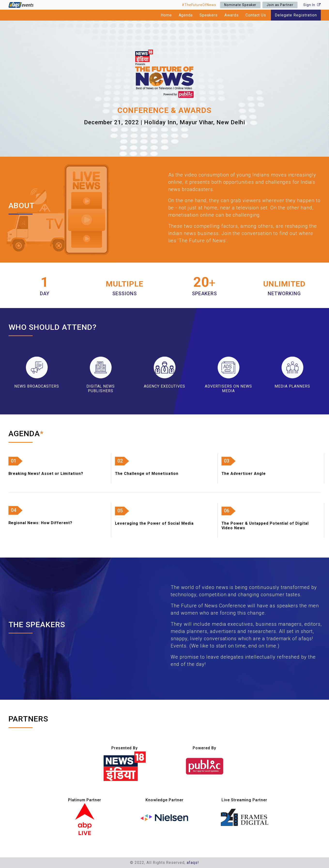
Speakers (209, 15)
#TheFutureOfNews (199, 5)
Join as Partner (280, 5)
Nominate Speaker (240, 5)
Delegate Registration (296, 15)
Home (166, 15)
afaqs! (193, 863)
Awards (232, 15)
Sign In (312, 5)
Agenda (186, 15)
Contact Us (256, 15)
